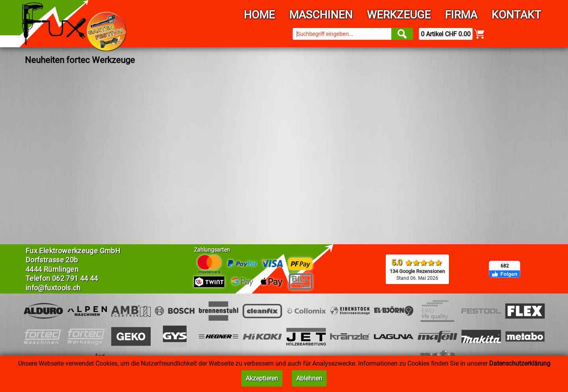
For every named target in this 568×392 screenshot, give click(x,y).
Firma (461, 15)
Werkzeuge (399, 15)
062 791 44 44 (75, 278)
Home (259, 15)
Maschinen (321, 15)
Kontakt (516, 15)
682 (505, 266)
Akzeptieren (262, 378)
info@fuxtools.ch (53, 288)
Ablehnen (309, 378)
